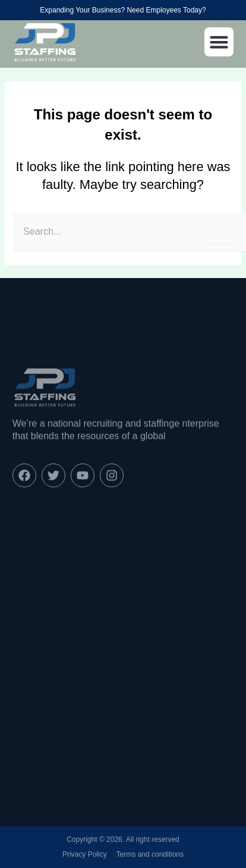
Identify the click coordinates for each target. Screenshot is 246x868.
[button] (219, 42)
